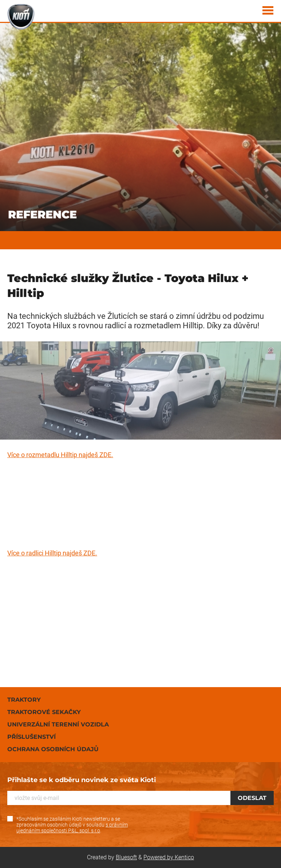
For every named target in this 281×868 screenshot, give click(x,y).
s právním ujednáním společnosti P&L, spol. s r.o (72, 828)
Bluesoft (126, 857)
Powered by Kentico (169, 857)
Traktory (24, 700)
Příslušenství (31, 737)
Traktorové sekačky (44, 712)
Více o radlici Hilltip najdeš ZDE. (52, 553)
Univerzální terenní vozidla (58, 724)
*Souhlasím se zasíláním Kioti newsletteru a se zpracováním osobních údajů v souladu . (72, 825)
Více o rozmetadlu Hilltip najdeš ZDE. (60, 455)
